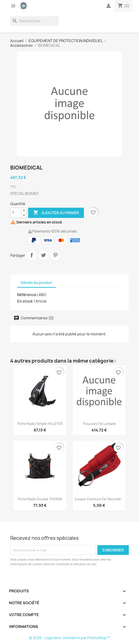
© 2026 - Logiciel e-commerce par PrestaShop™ (70, 638)
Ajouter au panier (56, 213)
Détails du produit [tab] (36, 283)
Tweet (43, 255)
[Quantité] (16, 213)
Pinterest (55, 255)
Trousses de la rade (99, 424)
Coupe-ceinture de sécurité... (99, 499)
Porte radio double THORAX (40, 499)
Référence (27, 295)
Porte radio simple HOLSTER (40, 424)
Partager (32, 255)
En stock (25, 301)
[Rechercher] (34, 21)
